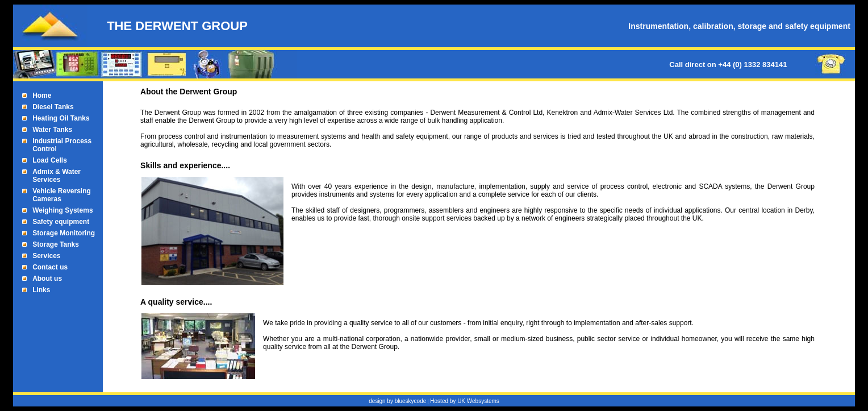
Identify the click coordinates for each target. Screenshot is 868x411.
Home (42, 96)
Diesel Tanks (53, 107)
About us (47, 279)
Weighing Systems (62, 210)
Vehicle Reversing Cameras (62, 195)
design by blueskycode (397, 401)
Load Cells (50, 160)
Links (41, 290)
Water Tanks (52, 130)
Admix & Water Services (57, 176)
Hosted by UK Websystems (465, 401)
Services (46, 256)
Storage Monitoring (64, 233)
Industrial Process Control (62, 145)
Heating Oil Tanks (61, 118)
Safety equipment (61, 222)
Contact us (50, 267)
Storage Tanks (56, 244)
